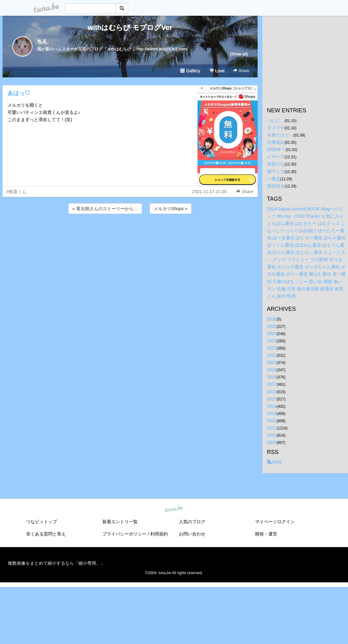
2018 (272, 377)
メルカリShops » (171, 209)
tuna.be (174, 509)
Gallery (190, 71)
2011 (272, 428)
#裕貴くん (17, 192)
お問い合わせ (192, 534)
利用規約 (159, 534)
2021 (272, 355)
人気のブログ (192, 522)
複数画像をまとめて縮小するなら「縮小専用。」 (56, 563)
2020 (272, 362)
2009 (272, 442)
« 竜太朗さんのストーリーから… (105, 209)
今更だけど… (280, 135)
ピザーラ (276, 157)
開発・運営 (266, 534)
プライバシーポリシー (124, 534)
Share (241, 71)
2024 (272, 333)
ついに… (276, 120)
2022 (272, 348)
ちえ (42, 41)
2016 (272, 392)
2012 (272, 421)
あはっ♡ (19, 93)
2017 (272, 384)
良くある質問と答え (46, 534)
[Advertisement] (130, 232)
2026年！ (276, 149)
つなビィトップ (42, 522)
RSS (274, 462)
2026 (272, 319)
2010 (272, 435)
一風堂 (274, 179)
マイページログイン (275, 522)
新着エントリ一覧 (120, 522)
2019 (272, 370)
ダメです (276, 128)
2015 (272, 399)
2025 (272, 326)
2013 (272, 413)
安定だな (276, 164)
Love (217, 71)
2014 (272, 406)
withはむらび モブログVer (130, 28)
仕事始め (276, 142)
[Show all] (239, 54)
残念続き (276, 186)
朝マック (276, 171)
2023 (272, 341)
